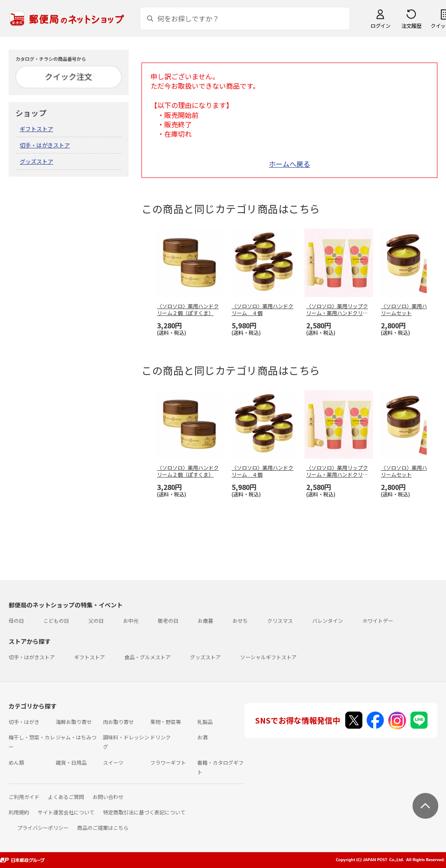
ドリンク (160, 737)
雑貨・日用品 (71, 762)
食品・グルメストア (148, 657)
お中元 (131, 620)
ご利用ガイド (24, 797)
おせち (240, 620)
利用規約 (19, 812)
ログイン (380, 26)
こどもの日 (56, 620)
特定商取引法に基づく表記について (144, 812)
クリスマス (280, 620)
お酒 (202, 737)
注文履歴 (411, 26)
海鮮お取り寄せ (74, 722)
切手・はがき (24, 722)
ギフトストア (36, 129)
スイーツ (113, 762)
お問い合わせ (108, 797)
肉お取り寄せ (118, 722)
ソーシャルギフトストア (268, 657)
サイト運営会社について (66, 812)
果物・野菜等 (166, 722)
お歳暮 (205, 620)
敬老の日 (168, 620)
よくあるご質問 (66, 797)
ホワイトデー (378, 620)
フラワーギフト (168, 762)
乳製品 (205, 722)
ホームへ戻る (289, 164)
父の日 (96, 620)
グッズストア (36, 161)
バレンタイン (328, 620)
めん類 (16, 762)
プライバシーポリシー (43, 827)
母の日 (16, 620)
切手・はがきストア (45, 145)
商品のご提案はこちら (103, 827)
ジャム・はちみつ (76, 737)
